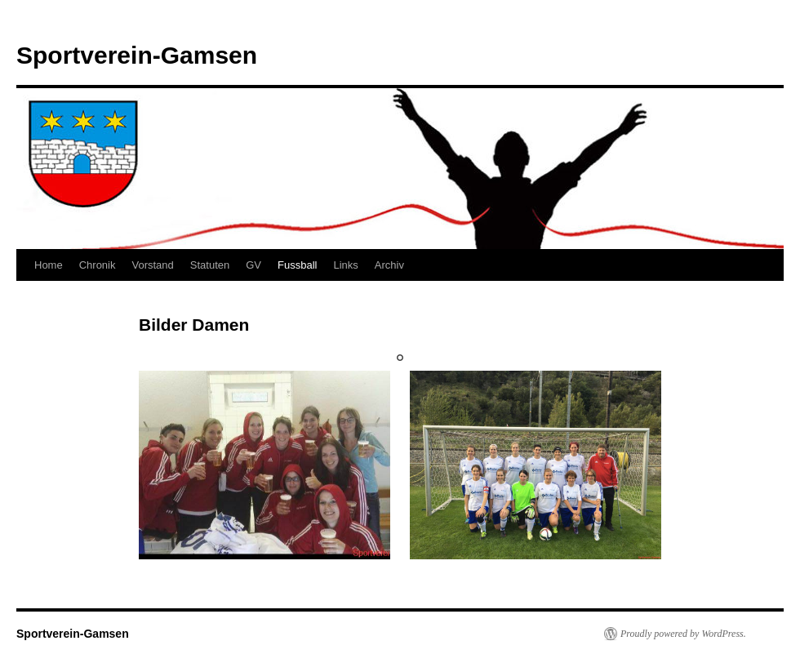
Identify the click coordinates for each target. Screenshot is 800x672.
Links (345, 265)
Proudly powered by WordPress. (683, 634)
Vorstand (152, 265)
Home (49, 265)
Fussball (297, 265)
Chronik (98, 265)
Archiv (389, 265)
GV (253, 265)
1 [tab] (400, 358)
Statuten (210, 265)
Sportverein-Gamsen (137, 55)
